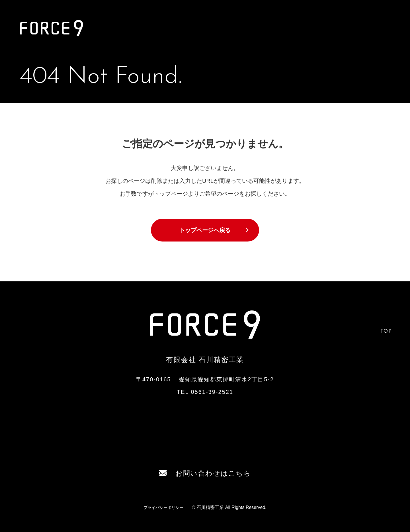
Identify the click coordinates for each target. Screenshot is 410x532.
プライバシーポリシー (163, 508)
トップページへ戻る (205, 230)
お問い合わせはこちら (205, 473)
